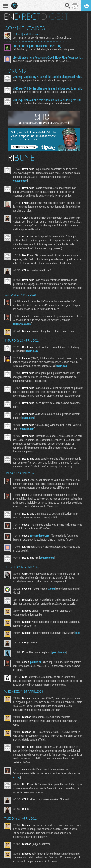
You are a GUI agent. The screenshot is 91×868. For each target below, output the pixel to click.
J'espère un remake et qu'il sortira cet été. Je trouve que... (42, 61)
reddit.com (32, 351)
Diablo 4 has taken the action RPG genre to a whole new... (42, 103)
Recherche (68, 6)
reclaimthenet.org (40, 536)
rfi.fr (77, 633)
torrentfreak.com (22, 324)
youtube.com (20, 181)
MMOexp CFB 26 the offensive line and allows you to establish (48, 88)
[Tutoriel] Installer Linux (26, 34)
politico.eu (36, 662)
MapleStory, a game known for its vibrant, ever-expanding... (43, 80)
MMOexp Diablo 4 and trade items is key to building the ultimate (48, 100)
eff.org (17, 777)
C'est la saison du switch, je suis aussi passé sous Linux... (42, 37)
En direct (22, 17)
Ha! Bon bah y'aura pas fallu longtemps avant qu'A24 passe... (44, 49)
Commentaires (25, 28)
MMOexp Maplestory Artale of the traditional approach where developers (48, 77)
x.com (52, 589)
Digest (55, 17)
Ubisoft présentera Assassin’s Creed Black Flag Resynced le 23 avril (48, 58)
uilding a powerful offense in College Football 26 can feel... (43, 92)
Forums (15, 71)
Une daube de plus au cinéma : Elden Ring (37, 46)
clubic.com (28, 418)
